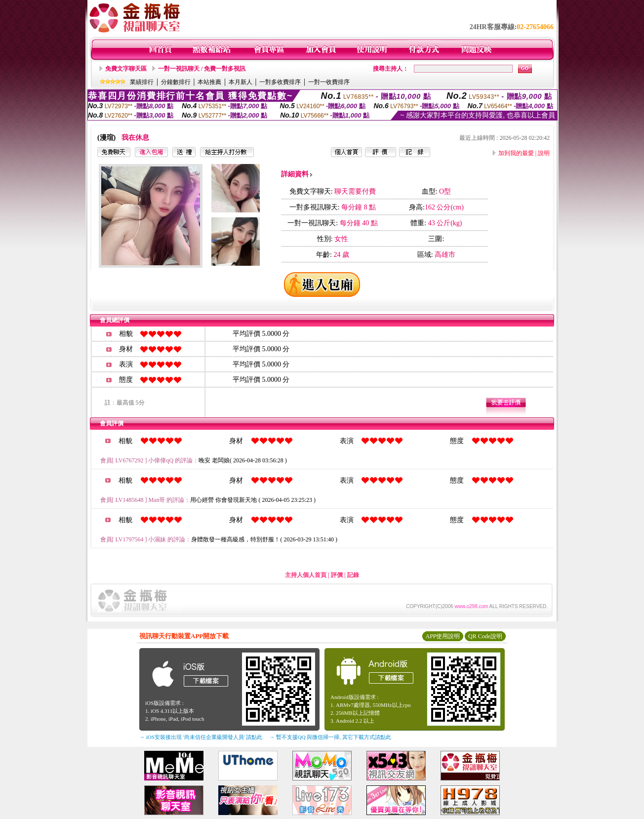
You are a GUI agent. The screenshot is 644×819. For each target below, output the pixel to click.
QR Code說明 (485, 636)
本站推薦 (209, 82)
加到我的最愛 (516, 153)
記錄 (353, 575)
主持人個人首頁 (306, 575)
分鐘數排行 (176, 82)
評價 (337, 575)
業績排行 (142, 82)
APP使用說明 (443, 636)
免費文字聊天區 (126, 69)
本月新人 (241, 82)
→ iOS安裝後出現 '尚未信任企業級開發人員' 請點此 (201, 737)
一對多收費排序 (280, 82)
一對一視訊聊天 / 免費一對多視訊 (202, 69)
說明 (544, 153)
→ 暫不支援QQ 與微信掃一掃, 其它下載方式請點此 (330, 737)
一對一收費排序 (329, 82)
